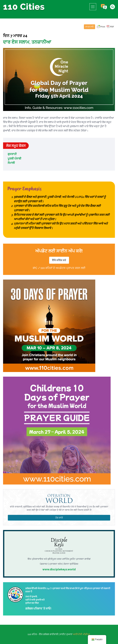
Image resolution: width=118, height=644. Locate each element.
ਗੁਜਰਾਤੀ (12, 154)
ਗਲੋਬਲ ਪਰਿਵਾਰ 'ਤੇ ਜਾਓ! (38, 608)
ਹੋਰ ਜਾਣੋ (59, 518)
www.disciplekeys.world (59, 569)
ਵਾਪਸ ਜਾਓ (89, 27)
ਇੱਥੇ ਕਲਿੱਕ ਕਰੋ (59, 260)
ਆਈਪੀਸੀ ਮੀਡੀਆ (81, 634)
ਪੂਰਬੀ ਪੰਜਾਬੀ (14, 158)
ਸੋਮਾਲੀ (11, 163)
